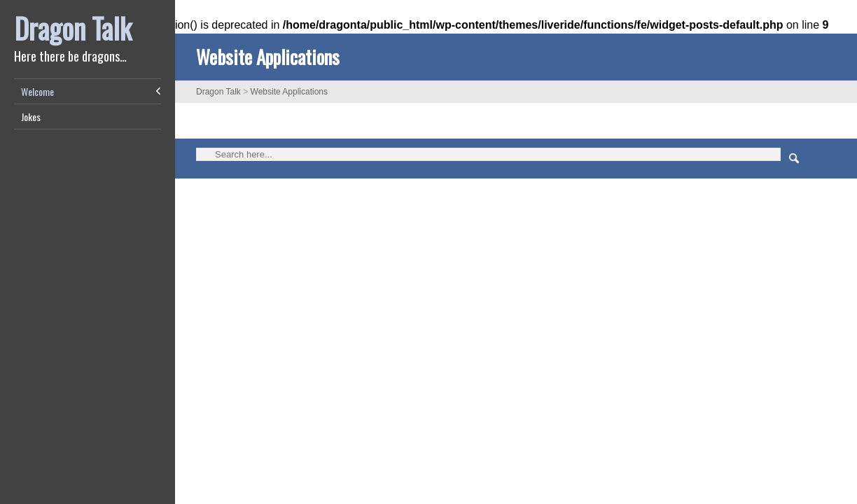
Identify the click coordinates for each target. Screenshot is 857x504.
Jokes (31, 117)
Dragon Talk (73, 28)
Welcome (37, 91)
